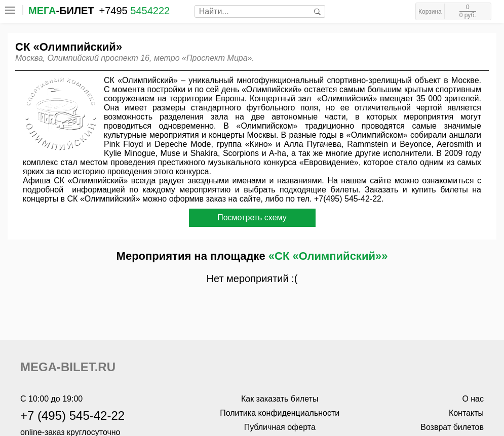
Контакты (466, 413)
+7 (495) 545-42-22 (72, 415)
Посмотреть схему (252, 217)
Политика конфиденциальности (280, 413)
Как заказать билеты (280, 399)
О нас (473, 399)
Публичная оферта (280, 427)
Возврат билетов (452, 427)
